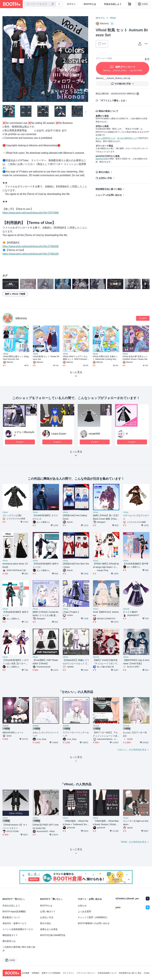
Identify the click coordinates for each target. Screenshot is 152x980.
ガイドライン (69, 973)
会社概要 (26, 973)
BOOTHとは (90, 4)
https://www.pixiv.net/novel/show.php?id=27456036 (31, 246)
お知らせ (82, 906)
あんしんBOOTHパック (106, 138)
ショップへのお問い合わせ (109, 195)
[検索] (53, 4)
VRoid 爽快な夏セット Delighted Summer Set (16, 358)
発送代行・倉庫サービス (14, 923)
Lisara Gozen (59, 434)
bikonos (21, 318)
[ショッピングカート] (130, 4)
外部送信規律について (107, 973)
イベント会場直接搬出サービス (18, 929)
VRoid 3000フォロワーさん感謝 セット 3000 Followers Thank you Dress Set (75, 358)
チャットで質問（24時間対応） (93, 917)
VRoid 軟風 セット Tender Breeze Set (46, 358)
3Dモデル (100, 18)
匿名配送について (11, 917)
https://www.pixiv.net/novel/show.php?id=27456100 (31, 254)
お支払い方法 (105, 178)
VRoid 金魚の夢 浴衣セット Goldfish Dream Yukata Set (136, 358)
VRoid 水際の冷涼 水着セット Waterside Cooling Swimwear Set (106, 358)
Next (86, 59)
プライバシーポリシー (86, 973)
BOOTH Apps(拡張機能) (14, 911)
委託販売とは (9, 941)
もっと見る (76, 454)
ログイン (71, 4)
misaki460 (94, 434)
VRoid (113, 18)
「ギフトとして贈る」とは (112, 100)
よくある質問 (84, 911)
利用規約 (36, 973)
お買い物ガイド (48, 911)
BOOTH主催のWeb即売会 (53, 935)
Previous (5, 59)
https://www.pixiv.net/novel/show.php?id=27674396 (31, 213)
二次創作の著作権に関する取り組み (19, 949)
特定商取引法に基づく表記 (109, 189)
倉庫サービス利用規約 (51, 973)
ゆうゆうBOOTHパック (127, 138)
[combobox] (40, 4)
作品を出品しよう (113, 4)
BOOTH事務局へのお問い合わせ (94, 923)
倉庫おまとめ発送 (49, 929)
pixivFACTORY (102, 159)
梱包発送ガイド (10, 935)
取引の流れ (104, 172)
